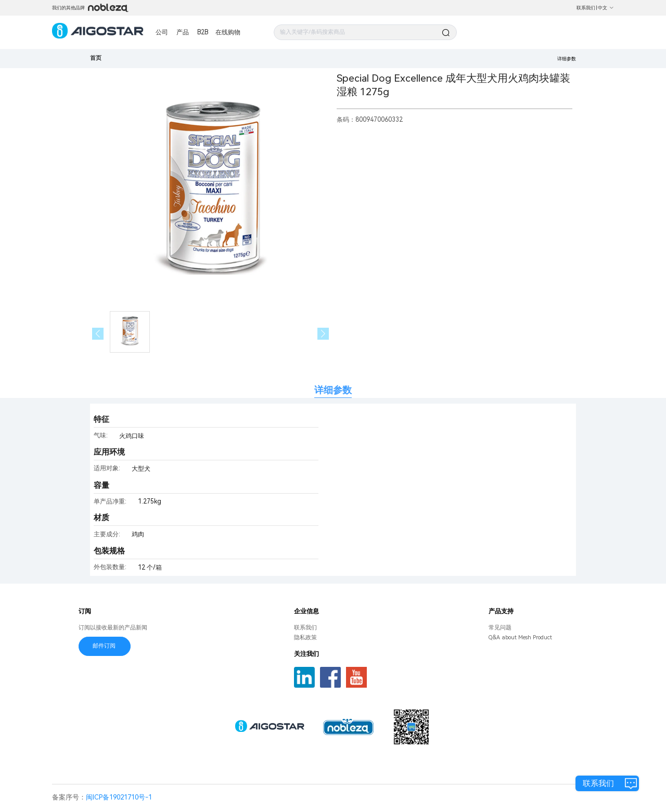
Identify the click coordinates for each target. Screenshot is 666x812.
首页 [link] (96, 58)
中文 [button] (606, 8)
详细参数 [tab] (333, 390)
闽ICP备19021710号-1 (119, 797)
